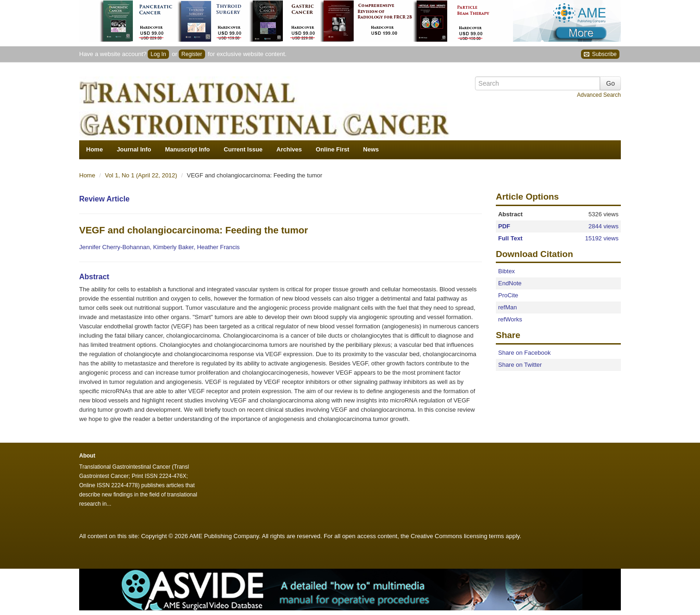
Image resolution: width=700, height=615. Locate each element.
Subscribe (600, 54)
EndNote (510, 283)
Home (94, 149)
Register (192, 54)
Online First (332, 149)
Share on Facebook (524, 353)
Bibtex (506, 271)
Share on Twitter (520, 365)
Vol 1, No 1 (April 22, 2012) (142, 175)
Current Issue (243, 149)
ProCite (508, 295)
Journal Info (134, 149)
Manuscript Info (188, 149)
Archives (289, 149)
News (371, 149)
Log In (158, 54)
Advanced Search (599, 95)
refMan (507, 307)
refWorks (510, 319)
